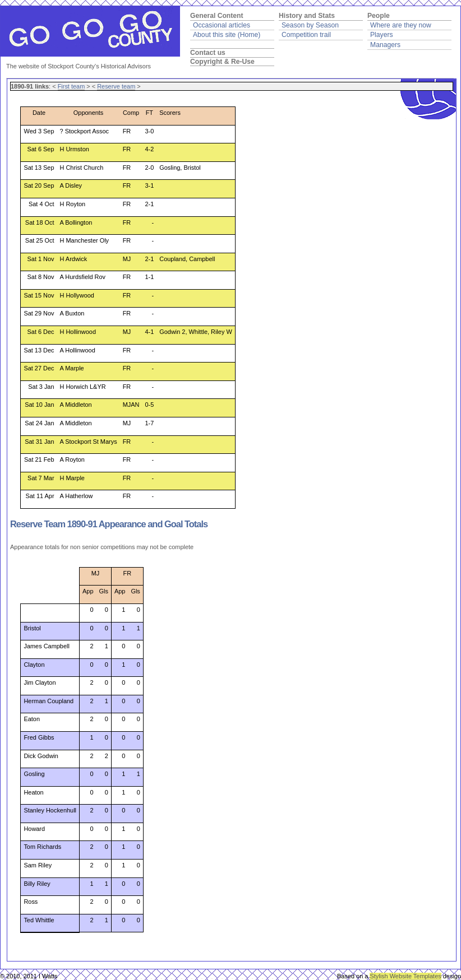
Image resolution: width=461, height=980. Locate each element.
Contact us (208, 53)
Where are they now (401, 25)
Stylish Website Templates (405, 976)
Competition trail (306, 35)
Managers (385, 45)
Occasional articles (222, 25)
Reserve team (116, 86)
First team (72, 86)
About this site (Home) (227, 35)
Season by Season (310, 25)
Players (382, 35)
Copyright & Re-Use (222, 62)
